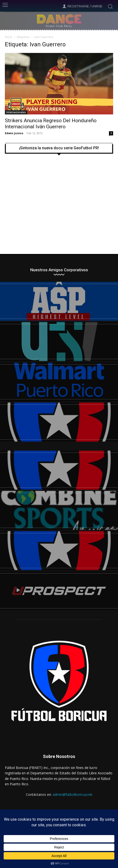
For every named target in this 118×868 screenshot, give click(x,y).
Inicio (9, 37)
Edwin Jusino (14, 133)
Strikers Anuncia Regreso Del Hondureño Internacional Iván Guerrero (51, 124)
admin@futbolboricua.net (73, 794)
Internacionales (16, 112)
